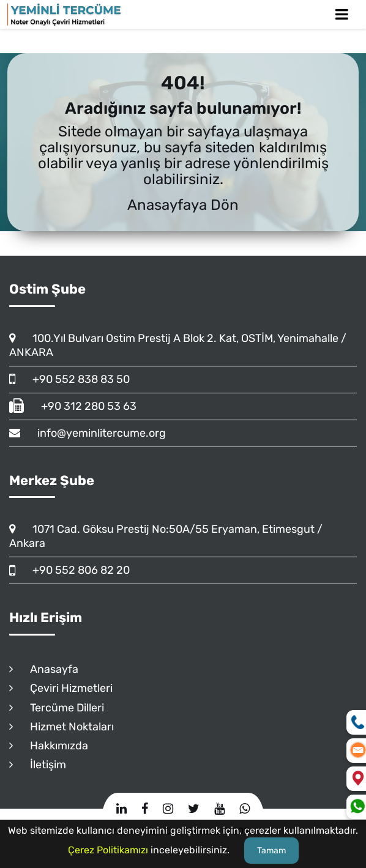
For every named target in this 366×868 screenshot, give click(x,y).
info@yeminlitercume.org (88, 433)
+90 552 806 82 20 (69, 570)
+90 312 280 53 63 (73, 406)
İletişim (38, 765)
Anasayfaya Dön (183, 205)
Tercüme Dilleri (57, 708)
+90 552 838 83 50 (69, 379)
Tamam (271, 851)
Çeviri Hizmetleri (61, 688)
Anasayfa (44, 669)
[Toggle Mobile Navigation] (342, 14)
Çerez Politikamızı (108, 850)
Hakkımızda (49, 746)
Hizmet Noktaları (62, 727)
